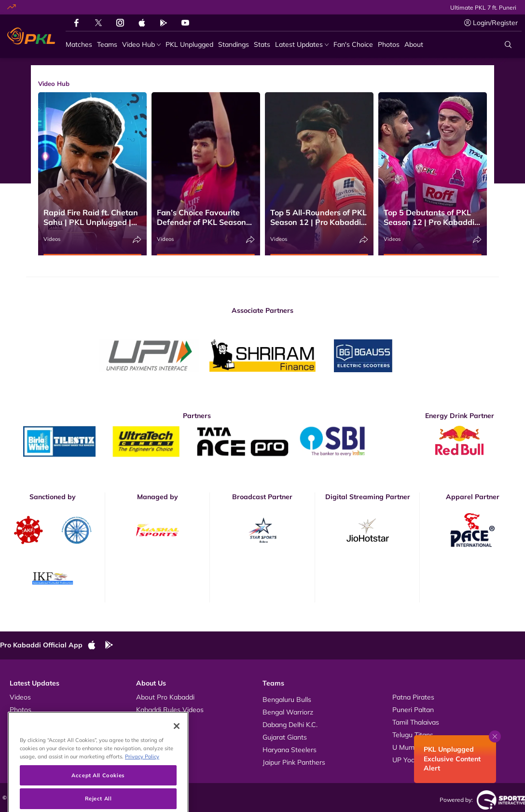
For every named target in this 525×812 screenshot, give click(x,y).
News (19, 722)
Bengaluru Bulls (287, 700)
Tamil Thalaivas (416, 722)
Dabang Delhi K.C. (290, 725)
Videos (52, 239)
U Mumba (407, 747)
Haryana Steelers (290, 750)
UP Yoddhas (411, 760)
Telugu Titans (413, 735)
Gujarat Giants (285, 737)
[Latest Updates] (302, 45)
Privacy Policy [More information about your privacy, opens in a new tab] (142, 777)
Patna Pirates (413, 697)
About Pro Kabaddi (165, 697)
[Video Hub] (141, 45)
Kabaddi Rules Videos (170, 710)
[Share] (137, 240)
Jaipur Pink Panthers (294, 762)
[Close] (177, 746)
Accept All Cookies (98, 795)
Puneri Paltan (413, 710)
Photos (21, 710)
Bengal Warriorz (288, 712)
